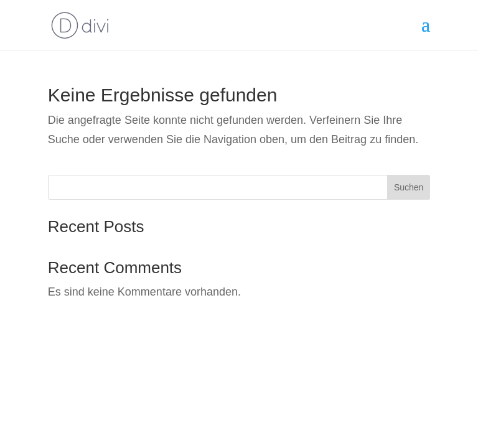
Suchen (409, 187)
